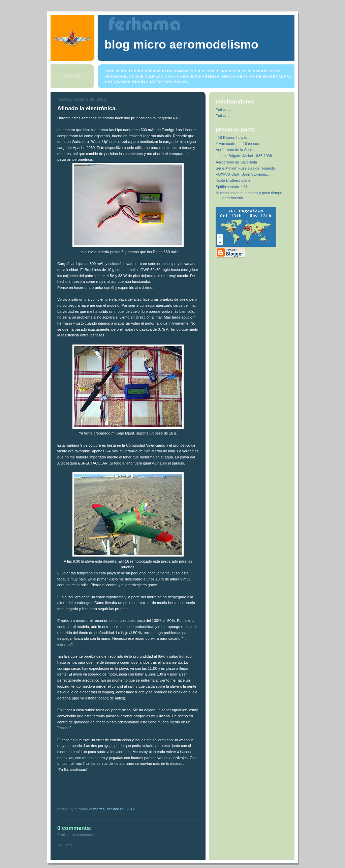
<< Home (65, 845)
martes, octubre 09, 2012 (114, 809)
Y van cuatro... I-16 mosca (237, 144)
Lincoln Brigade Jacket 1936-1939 (244, 156)
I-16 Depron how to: (232, 138)
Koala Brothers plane (233, 180)
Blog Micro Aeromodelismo (181, 44)
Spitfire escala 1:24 (231, 187)
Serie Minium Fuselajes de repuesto (245, 168)
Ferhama (223, 110)
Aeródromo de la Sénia (235, 150)
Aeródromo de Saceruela (236, 162)
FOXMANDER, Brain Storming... (242, 174)
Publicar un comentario (76, 835)
